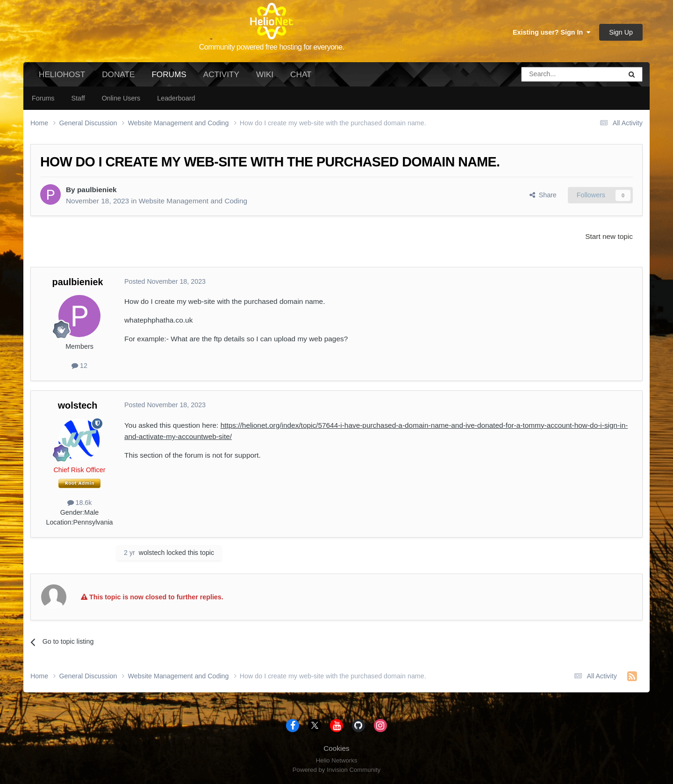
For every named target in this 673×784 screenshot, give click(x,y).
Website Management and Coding (193, 201)
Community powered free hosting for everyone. (272, 47)
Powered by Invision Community (336, 770)
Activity (221, 74)
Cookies (336, 748)
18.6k (80, 503)
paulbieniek (97, 190)
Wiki (265, 74)
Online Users (121, 98)
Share (543, 195)
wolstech (78, 405)
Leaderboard (176, 98)
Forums (169, 78)
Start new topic (609, 236)
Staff (78, 98)
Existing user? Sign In (551, 32)
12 (79, 366)
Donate (118, 74)
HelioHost (62, 74)
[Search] (548, 74)
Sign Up (621, 32)
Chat (301, 74)
